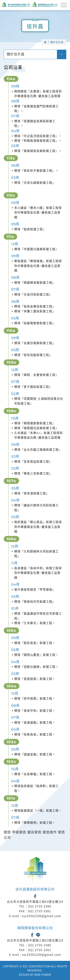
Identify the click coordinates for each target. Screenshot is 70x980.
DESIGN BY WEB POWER (35, 975)
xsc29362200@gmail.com (41, 916)
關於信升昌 (57, 42)
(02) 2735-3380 (40, 906)
